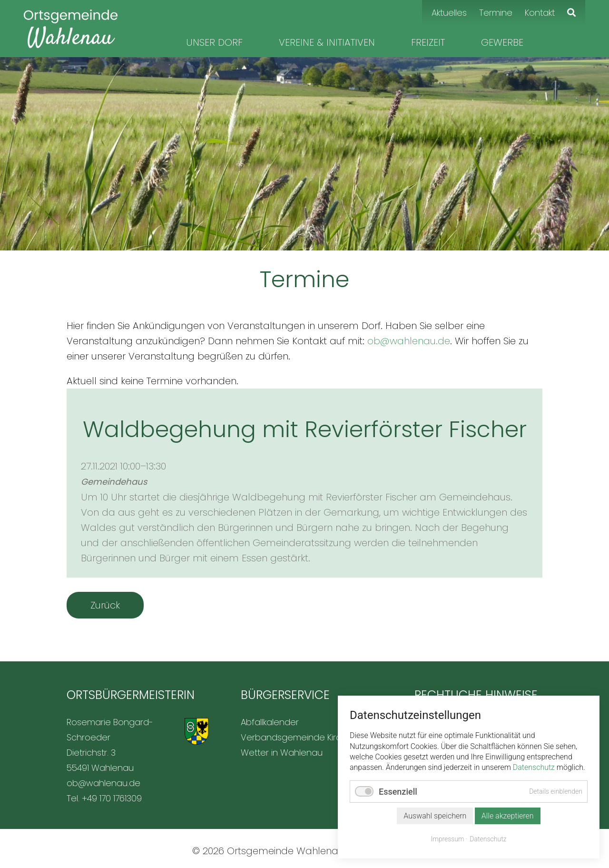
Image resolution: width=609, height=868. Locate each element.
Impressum (448, 839)
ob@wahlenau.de (409, 341)
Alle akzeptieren (508, 816)
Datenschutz (534, 767)
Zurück (105, 605)
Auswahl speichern (435, 816)
